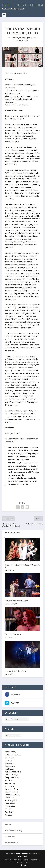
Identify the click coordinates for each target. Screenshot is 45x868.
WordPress (22, 856)
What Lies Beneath (13, 634)
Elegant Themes (22, 853)
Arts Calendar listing (13, 830)
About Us (9, 825)
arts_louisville (20, 38)
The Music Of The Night (15, 671)
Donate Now (10, 836)
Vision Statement (12, 842)
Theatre (20, 40)
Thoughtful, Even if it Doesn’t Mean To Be (22, 566)
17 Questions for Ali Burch (16, 601)
